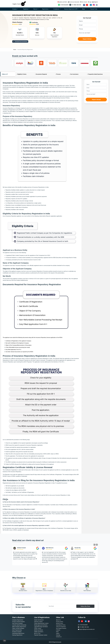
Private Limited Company (18, 622)
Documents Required (41, 74)
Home (15, 50)
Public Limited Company (18, 628)
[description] (87, 34)
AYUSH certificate (39, 630)
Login (90, 2)
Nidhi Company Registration (19, 627)
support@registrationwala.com (87, 629)
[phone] (87, 29)
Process (59, 74)
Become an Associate (74, 2)
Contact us (59, 637)
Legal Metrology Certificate (41, 627)
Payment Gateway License (41, 635)
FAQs (57, 632)
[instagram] (94, 5)
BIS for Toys (37, 633)
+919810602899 (63, 5)
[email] (87, 25)
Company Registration (18, 620)
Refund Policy (59, 623)
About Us (58, 620)
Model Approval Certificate (41, 625)
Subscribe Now (85, 606)
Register (95, 2)
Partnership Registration (18, 633)
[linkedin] (91, 5)
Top (4, 640)
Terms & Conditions (61, 627)
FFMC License (38, 628)
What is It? (5, 74)
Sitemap (58, 635)
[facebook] (84, 5)
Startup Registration (17, 635)
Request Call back (87, 39)
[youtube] (87, 5)
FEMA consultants (39, 632)
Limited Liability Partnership (19, 625)
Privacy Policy (60, 622)
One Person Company (17, 623)
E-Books (58, 630)
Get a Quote (84, 2)
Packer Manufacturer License (41, 623)
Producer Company (17, 632)
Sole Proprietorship (17, 630)
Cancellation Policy (61, 625)
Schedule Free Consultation (20, 42)
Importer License (38, 622)
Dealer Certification (39, 620)
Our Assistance (74, 74)
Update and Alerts (62, 2)
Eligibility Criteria (22, 74)
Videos (58, 633)
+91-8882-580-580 (75, 5)
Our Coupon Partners (61, 628)
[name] (87, 21)
